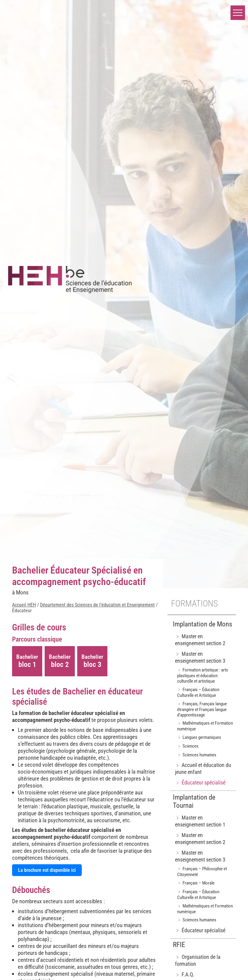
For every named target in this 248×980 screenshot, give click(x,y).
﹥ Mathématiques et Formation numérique (205, 726)
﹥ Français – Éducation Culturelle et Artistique (198, 692)
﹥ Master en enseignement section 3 (200, 657)
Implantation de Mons (202, 624)
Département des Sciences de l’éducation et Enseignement (97, 605)
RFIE (179, 945)
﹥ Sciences (188, 746)
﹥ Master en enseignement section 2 (200, 640)
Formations (194, 603)
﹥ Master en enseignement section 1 (200, 821)
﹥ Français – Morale (196, 883)
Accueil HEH (24, 605)
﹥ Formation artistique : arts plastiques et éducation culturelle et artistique (203, 676)
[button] (238, 13)
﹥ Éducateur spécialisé (200, 783)
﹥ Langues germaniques (199, 737)
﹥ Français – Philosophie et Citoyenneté (202, 872)
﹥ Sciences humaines (197, 755)
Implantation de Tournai (194, 801)
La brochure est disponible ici (47, 870)
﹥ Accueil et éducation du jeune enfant (203, 768)
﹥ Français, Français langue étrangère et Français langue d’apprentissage (202, 709)
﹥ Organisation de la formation (198, 960)
